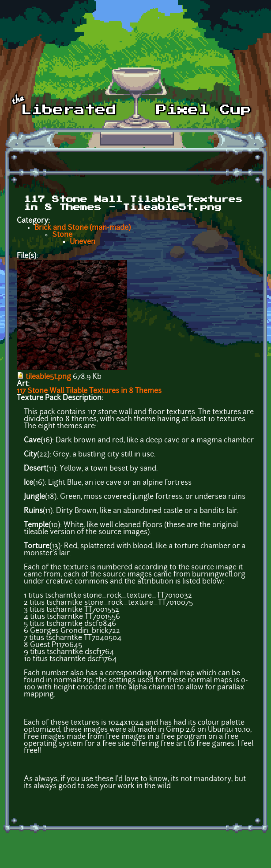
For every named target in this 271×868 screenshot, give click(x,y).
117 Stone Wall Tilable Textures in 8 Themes (89, 391)
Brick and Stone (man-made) (83, 228)
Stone (62, 235)
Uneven (83, 242)
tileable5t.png (48, 377)
